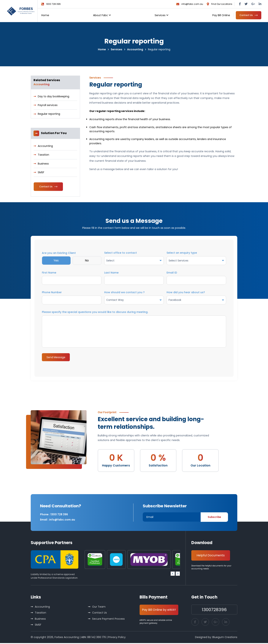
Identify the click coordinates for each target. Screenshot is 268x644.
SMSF (41, 173)
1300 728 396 (53, 4)
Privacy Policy (117, 638)
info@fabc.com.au (192, 4)
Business (43, 164)
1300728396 (214, 610)
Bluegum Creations (225, 638)
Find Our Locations (222, 4)
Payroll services (48, 105)
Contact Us (99, 614)
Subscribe (214, 518)
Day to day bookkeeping (54, 96)
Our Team (99, 607)
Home (45, 15)
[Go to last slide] (173, 574)
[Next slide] (178, 574)
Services (160, 15)
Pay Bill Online (221, 15)
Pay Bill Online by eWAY (159, 610)
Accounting (45, 146)
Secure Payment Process (108, 619)
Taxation (43, 155)
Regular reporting (49, 114)
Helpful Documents (211, 556)
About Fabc (100, 15)
